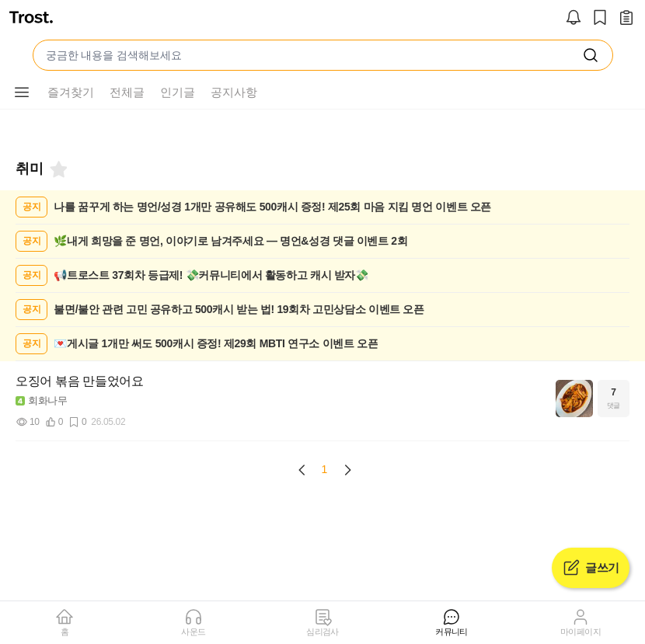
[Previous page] (302, 470)
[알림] (574, 19)
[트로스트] (31, 19)
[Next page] (347, 470)
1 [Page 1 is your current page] (325, 469)
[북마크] (58, 169)
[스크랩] (600, 19)
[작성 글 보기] (626, 19)
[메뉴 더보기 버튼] (22, 92)
